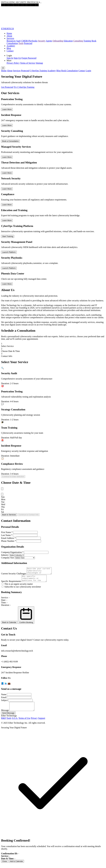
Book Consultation (70, 71)
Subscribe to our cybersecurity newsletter (21, 589)
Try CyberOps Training (24, 87)
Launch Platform (9, 252)
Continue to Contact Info (29, 515)
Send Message (8, 717)
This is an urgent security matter (17, 586)
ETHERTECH (7, 29)
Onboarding (58, 41)
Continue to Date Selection (13, 477)
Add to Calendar (16, 865)
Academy (11, 46)
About (9, 36)
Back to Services (9, 515)
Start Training (8, 236)
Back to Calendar (9, 625)
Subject (4, 703)
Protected (28, 43)
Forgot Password (29, 58)
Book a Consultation (10, 141)
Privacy (34, 722)
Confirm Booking (26, 618)
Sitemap (39, 63)
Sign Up (17, 58)
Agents (49, 41)
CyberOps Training (38, 71)
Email (4, 700)
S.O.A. (15, 722)
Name (4, 697)
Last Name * (7, 535)
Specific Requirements (11, 584)
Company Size (8, 558)
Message (5, 714)
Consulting (78, 41)
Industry (5, 555)
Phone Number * (9, 541)
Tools (21, 43)
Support (42, 722)
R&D (4, 722)
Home (9, 33)
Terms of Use (24, 722)
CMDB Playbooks (29, 41)
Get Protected (7, 87)
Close (5, 865)
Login (88, 71)
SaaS (18, 41)
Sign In (10, 58)
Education (68, 41)
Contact (10, 51)
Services (10, 38)
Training (87, 41)
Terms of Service (28, 63)
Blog (9, 48)
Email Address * (8, 538)
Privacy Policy (13, 63)
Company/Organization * (12, 552)
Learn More (7, 109)
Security (42, 41)
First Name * (7, 532)
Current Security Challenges (14, 575)
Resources (11, 41)
